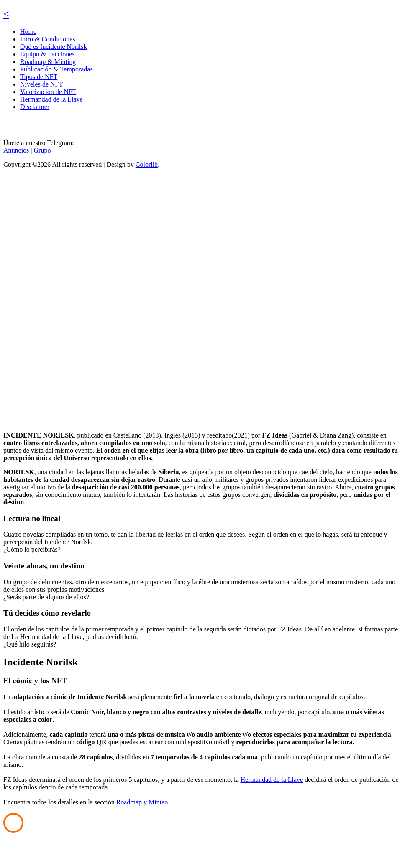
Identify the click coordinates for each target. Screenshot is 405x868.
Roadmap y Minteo (142, 802)
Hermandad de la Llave (51, 99)
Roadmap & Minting (48, 62)
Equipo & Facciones (47, 54)
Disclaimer (35, 107)
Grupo (42, 150)
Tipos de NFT (39, 77)
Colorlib (147, 164)
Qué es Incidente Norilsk (54, 47)
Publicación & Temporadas (56, 69)
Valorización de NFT (48, 92)
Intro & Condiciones (48, 39)
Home (28, 32)
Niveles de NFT (41, 84)
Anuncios (16, 150)
